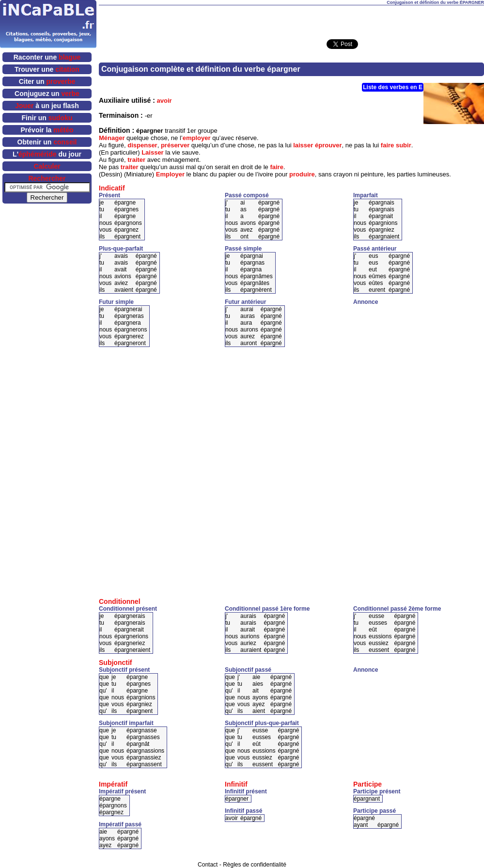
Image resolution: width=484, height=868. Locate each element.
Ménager (112, 138)
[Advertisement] (292, 20)
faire (387, 145)
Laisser (153, 152)
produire (302, 174)
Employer (170, 174)
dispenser (142, 145)
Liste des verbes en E (393, 87)
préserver (175, 145)
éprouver (328, 145)
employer (197, 138)
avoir (164, 101)
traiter (136, 160)
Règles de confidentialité (255, 865)
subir (404, 145)
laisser (303, 145)
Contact (208, 865)
